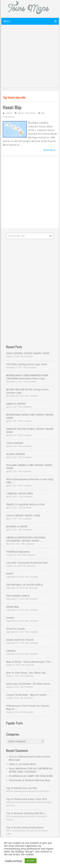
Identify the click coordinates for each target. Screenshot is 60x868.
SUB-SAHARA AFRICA (18, 596)
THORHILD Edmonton (18, 552)
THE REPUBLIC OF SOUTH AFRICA (24, 585)
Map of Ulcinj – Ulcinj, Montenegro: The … (30, 662)
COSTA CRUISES (15, 443)
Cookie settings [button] (14, 861)
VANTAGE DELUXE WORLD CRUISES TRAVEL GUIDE (30, 430)
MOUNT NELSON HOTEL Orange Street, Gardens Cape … (28, 391)
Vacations (31, 113)
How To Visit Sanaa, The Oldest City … (27, 673)
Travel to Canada (16, 629)
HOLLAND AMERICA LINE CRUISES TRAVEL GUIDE (29, 467)
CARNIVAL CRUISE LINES (20, 493)
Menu (7, 21)
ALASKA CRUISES (16, 454)
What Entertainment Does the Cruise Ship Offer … (30, 481)
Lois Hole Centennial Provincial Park (27, 563)
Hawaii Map (12, 107)
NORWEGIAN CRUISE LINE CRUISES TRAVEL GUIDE (30, 416)
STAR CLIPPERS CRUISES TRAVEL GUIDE (28, 353)
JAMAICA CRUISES (16, 404)
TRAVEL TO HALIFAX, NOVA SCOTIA (25, 504)
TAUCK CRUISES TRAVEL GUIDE (23, 516)
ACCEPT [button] (31, 861)
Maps (21, 113)
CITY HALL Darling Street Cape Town (27, 364)
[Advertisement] (30, 58)
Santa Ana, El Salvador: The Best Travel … (29, 684)
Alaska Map (12, 607)
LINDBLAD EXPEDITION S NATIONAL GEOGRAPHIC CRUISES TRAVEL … (26, 539)
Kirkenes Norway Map (38, 780)
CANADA (11, 651)
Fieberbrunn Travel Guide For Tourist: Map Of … (28, 707)
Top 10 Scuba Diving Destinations (25, 827)
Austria (10, 618)
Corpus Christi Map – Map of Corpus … (28, 695)
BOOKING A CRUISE (17, 527)
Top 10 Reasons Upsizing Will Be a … (27, 813)
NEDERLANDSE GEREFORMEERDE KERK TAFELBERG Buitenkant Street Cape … (27, 377)
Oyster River (29, 764)
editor (9, 113)
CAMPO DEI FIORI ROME (40, 776)
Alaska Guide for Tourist (20, 640)
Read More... (50, 150)
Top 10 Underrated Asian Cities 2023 (26, 799)
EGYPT (10, 574)
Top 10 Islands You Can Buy (22, 788)
